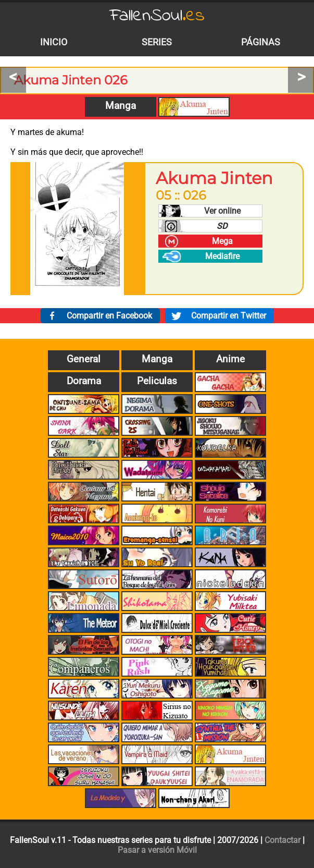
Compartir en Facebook (109, 316)
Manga (121, 106)
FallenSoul (157, 16)
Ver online (222, 211)
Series (157, 42)
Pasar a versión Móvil (157, 850)
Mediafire (222, 256)
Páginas (261, 42)
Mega (222, 241)
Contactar (282, 840)
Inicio (54, 42)
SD (222, 226)
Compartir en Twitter (229, 316)
